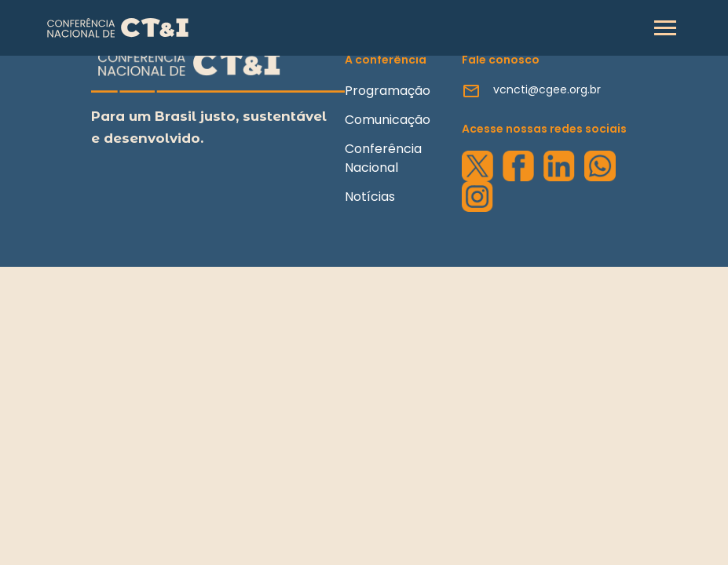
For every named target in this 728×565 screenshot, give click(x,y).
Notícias (370, 197)
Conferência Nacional (383, 158)
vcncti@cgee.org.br (547, 89)
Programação (388, 91)
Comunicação (388, 120)
